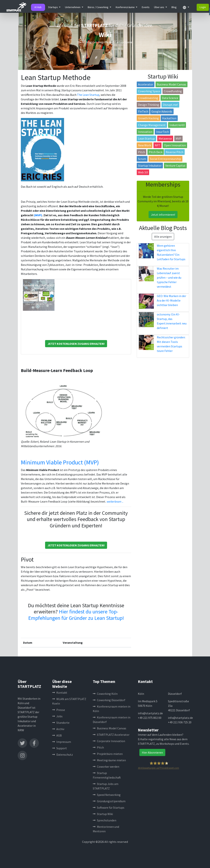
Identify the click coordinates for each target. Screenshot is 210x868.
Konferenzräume (125, 7)
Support (60, 748)
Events (146, 7)
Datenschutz (63, 755)
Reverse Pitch (174, 152)
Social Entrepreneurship (165, 159)
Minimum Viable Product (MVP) (60, 462)
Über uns (159, 7)
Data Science (170, 98)
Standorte (61, 723)
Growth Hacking (148, 118)
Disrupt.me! (170, 105)
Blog (174, 7)
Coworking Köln (105, 694)
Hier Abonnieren (152, 752)
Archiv (58, 729)
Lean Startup (146, 138)
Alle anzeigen (163, 237)
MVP (178, 138)
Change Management (152, 125)
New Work (145, 145)
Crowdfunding (173, 91)
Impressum (62, 742)
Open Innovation (175, 145)
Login (203, 7)
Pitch (142, 152)
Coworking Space (149, 91)
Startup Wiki (103, 814)
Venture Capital (175, 166)
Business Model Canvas (171, 84)
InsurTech (162, 132)
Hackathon (169, 118)
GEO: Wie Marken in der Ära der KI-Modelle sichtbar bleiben (171, 300)
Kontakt (60, 693)
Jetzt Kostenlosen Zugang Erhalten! (76, 344)
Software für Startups (109, 808)
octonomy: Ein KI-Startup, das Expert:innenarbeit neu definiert (172, 321)
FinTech (143, 111)
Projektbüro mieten (108, 754)
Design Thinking (149, 105)
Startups (53, 7)
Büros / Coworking (98, 7)
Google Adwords (162, 111)
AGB (57, 735)
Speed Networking (107, 795)
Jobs (57, 716)
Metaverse (165, 138)
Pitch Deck (156, 152)
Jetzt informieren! (163, 215)
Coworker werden (106, 767)
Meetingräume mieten (109, 760)
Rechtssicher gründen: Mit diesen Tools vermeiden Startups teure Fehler (171, 344)
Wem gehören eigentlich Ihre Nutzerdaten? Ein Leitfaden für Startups (171, 252)
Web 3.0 (143, 172)
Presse (59, 710)
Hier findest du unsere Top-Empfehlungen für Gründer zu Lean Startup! (76, 615)
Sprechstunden (105, 820)
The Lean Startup (88, 95)
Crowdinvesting (148, 98)
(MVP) (38, 215)
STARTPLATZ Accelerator (111, 735)
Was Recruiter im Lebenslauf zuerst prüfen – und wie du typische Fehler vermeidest (169, 277)
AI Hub (38, 7)
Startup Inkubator (150, 166)
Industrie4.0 (177, 125)
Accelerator (146, 84)
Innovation (145, 132)
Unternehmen (73, 7)
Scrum (142, 159)
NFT (157, 145)
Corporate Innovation (109, 741)
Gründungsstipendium (109, 801)
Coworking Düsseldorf (109, 700)
